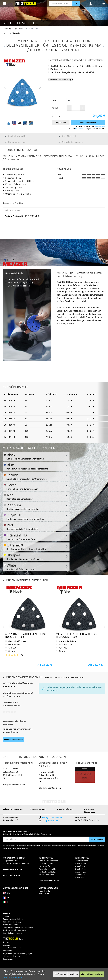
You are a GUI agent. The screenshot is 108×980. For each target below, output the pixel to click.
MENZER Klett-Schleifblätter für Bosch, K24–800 (26, 635)
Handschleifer (45, 866)
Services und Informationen (14, 930)
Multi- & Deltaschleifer (48, 861)
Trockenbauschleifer (47, 872)
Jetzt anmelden (97, 839)
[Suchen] (76, 3)
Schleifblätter (81, 869)
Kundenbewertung (15, 142)
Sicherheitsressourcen (71, 142)
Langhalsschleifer (10, 861)
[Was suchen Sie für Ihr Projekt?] (61, 3)
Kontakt (6, 942)
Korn (54, 100)
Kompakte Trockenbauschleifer (16, 863)
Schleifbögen (80, 872)
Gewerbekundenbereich (13, 933)
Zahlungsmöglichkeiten (13, 919)
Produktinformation (16, 136)
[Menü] (4, 3)
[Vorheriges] (5, 87)
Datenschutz (8, 959)
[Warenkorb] (103, 3)
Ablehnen (74, 974)
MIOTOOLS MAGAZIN (48, 888)
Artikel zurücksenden (12, 924)
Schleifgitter (80, 866)
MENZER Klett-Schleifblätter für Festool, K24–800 (77, 635)
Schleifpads (80, 877)
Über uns (6, 916)
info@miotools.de (50, 821)
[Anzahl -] (69, 108)
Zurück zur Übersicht (11, 33)
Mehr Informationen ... (14, 977)
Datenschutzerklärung (84, 845)
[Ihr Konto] (91, 3)
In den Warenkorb (88, 122)
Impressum (7, 950)
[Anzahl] (76, 108)
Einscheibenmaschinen (48, 869)
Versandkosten (100, 126)
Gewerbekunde (81, 129)
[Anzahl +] (83, 108)
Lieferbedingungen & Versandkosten (18, 927)
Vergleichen (61, 122)
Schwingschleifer (46, 863)
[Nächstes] (40, 87)
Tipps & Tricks (44, 891)
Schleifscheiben (81, 861)
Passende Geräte (13, 203)
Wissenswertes (45, 894)
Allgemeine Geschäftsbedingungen (18, 953)
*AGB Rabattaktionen (12, 948)
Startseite (7, 29)
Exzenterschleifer (46, 875)
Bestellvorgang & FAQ (12, 922)
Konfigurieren (60, 974)
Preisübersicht (67, 136)
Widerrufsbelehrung (11, 956)
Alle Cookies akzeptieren (92, 974)
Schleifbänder (81, 863)
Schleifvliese (80, 875)
